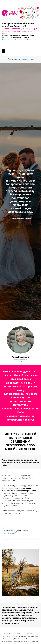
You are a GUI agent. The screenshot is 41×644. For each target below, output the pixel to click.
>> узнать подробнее (10, 533)
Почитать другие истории (21, 59)
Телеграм (19, 40)
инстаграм (21, 361)
